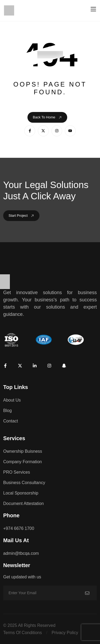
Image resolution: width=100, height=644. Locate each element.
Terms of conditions (23, 633)
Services (14, 438)
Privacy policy (65, 633)
